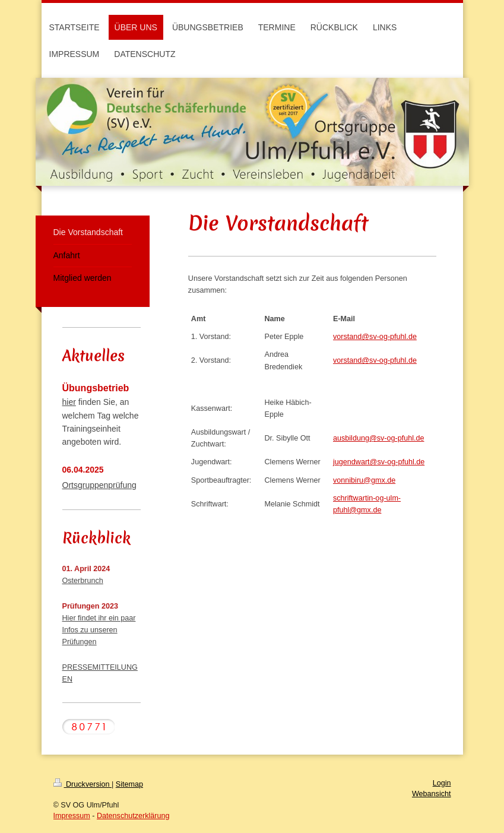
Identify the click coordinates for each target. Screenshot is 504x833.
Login (442, 783)
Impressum (72, 816)
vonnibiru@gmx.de (364, 480)
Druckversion (83, 784)
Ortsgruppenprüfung (99, 485)
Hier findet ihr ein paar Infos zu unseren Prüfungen (99, 630)
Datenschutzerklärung (133, 816)
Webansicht (432, 794)
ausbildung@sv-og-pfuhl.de (379, 438)
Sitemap (129, 784)
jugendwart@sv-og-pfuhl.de (379, 462)
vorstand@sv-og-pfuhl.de (375, 337)
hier (69, 402)
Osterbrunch (83, 581)
